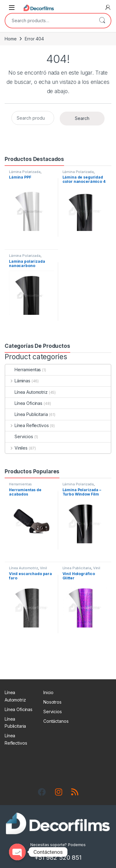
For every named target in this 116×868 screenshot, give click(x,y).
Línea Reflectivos (27, 425)
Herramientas (23, 370)
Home (11, 39)
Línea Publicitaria (26, 414)
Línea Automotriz (26, 392)
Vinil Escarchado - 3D (82, 570)
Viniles (16, 448)
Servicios (19, 436)
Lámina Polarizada (25, 172)
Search (102, 21)
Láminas (18, 381)
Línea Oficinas (24, 403)
